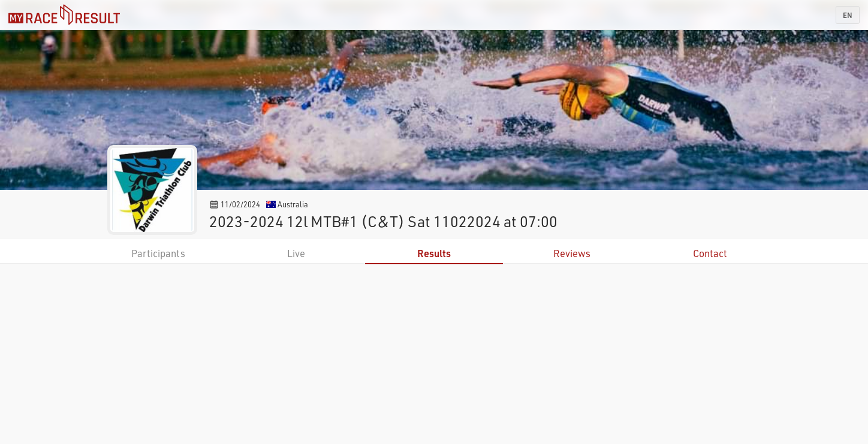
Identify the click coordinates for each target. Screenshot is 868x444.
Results (434, 253)
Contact (710, 253)
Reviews (572, 253)
